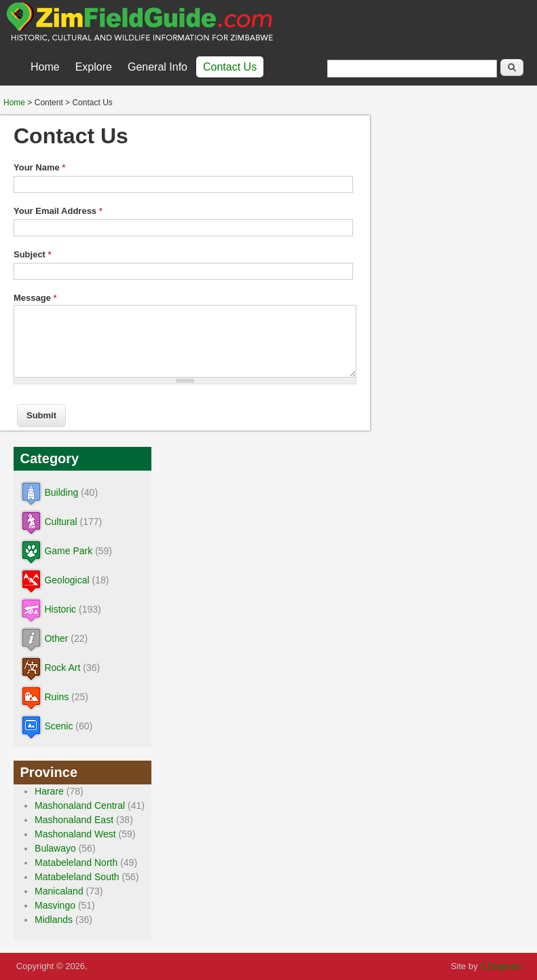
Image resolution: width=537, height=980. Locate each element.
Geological (67, 580)
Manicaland (60, 891)
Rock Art (63, 668)
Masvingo (56, 905)
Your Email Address (58, 211)
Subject (33, 254)
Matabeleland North (77, 863)
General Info (158, 67)
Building (62, 492)
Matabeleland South (78, 877)
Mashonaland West (76, 834)
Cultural (61, 522)
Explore (94, 67)
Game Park (69, 551)
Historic (61, 609)
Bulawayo (56, 848)
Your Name (39, 167)
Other (57, 638)
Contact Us (230, 67)
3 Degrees (500, 966)
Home (45, 67)
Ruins (57, 697)
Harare (50, 791)
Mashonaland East (75, 820)
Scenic (59, 726)
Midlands (54, 920)
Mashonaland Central (80, 805)
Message (35, 298)
